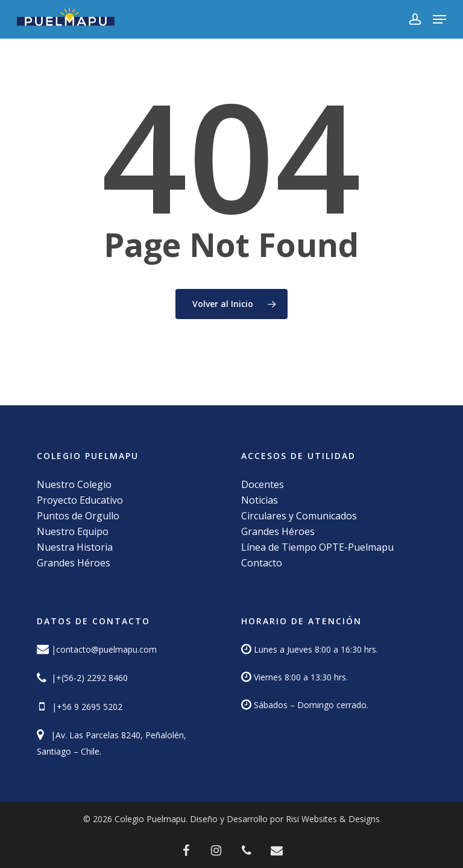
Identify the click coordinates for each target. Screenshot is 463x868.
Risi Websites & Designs (333, 819)
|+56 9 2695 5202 (85, 707)
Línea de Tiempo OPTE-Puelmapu (317, 547)
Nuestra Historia (75, 547)
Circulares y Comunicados (299, 516)
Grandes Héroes (74, 563)
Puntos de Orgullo (78, 516)
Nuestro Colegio (74, 484)
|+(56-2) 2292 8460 (88, 678)
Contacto (262, 563)
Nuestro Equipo (73, 531)
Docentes (263, 484)
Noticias (260, 500)
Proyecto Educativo (80, 500)
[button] (439, 19)
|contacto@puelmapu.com (104, 649)
